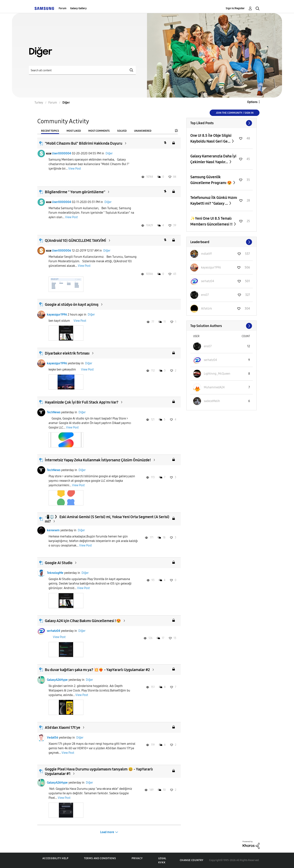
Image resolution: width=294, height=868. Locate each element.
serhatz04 (54, 631)
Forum (63, 8)
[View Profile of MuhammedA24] (214, 387)
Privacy (137, 858)
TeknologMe (55, 573)
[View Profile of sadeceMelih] (212, 401)
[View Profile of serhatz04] (208, 281)
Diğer (109, 153)
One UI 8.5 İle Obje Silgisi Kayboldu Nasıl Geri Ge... (211, 138)
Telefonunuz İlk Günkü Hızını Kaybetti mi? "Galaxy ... (214, 200)
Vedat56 (52, 738)
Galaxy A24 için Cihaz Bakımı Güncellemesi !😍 (83, 621)
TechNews (54, 412)
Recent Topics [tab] (50, 131)
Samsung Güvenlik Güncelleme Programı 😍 (211, 180)
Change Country (192, 860)
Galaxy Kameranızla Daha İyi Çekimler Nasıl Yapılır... (213, 159)
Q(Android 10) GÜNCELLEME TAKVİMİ (75, 240)
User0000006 (61, 251)
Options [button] (252, 102)
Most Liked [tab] (74, 131)
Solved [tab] (122, 131)
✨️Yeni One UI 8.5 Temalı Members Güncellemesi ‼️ (212, 221)
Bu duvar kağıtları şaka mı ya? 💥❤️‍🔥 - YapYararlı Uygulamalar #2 (97, 670)
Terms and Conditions (100, 858)
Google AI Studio (59, 563)
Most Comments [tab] (99, 131)
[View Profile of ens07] (205, 295)
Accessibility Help (55, 858)
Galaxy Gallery (78, 8)
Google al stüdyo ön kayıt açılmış (72, 304)
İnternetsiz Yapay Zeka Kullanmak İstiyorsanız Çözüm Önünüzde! (98, 460)
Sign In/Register (235, 8)
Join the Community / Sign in (235, 113)
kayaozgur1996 (57, 315)
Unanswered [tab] (143, 131)
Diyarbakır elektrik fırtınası (67, 353)
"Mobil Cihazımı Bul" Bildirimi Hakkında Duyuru (84, 143)
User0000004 (61, 153)
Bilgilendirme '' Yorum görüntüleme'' (75, 192)
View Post (75, 169)
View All (222, 123)
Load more (107, 832)
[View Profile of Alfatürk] (206, 308)
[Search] (82, 70)
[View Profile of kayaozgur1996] (211, 267)
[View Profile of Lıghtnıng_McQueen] (217, 374)
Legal (162, 858)
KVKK (162, 862)
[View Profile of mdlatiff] (206, 254)
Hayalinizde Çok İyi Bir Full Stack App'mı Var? (82, 402)
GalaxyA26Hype (57, 680)
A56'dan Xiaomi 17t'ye (63, 727)
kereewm (53, 530)
